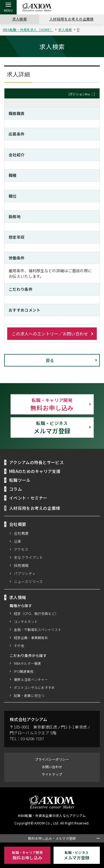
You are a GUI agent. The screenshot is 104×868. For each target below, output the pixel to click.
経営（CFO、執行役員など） (36, 613)
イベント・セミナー (28, 498)
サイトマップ (52, 774)
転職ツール (20, 480)
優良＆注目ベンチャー (31, 679)
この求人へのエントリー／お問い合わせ (50, 334)
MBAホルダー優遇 (28, 663)
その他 (19, 646)
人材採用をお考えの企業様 (72, 19)
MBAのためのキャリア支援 (35, 471)
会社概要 (21, 533)
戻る (50, 360)
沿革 (18, 541)
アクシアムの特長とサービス (37, 462)
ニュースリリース (29, 581)
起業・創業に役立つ (29, 695)
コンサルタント (26, 621)
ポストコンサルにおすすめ (34, 687)
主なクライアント (29, 557)
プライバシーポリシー (52, 759)
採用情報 (21, 565)
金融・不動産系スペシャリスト (38, 629)
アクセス (21, 549)
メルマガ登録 (52, 427)
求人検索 (20, 19)
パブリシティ (25, 573)
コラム (16, 489)
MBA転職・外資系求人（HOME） (29, 30)
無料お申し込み (52, 404)
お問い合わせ (52, 767)
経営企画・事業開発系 (31, 637)
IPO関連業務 (23, 671)
